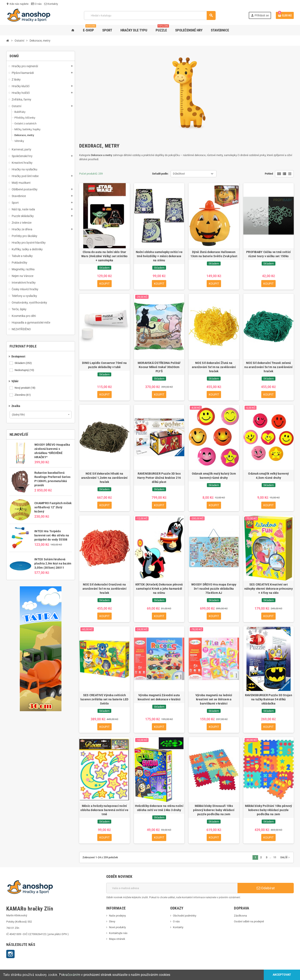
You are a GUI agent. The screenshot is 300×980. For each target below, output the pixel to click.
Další (285, 857)
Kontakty (51, 4)
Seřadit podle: (160, 174)
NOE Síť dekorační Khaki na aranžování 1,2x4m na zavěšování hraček (104, 478)
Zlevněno (23, 395)
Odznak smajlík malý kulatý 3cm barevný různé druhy (214, 476)
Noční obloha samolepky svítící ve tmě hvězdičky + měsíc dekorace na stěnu (159, 256)
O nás (36, 4)
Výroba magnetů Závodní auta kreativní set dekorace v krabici (159, 697)
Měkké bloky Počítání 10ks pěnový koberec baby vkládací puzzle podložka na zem (269, 810)
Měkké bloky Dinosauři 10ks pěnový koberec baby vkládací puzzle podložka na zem (214, 810)
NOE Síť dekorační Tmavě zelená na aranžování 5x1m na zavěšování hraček (268, 367)
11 (275, 857)
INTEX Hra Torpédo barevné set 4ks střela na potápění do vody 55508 (52, 535)
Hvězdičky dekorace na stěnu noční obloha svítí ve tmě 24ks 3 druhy (159, 808)
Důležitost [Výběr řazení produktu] (179, 174)
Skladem (24, 363)
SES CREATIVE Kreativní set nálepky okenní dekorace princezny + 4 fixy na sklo (269, 589)
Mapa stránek (117, 939)
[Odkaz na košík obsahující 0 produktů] (285, 15)
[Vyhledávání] (150, 16)
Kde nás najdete (17, 4)
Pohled (269, 174)
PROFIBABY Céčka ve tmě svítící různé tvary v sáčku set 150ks (268, 254)
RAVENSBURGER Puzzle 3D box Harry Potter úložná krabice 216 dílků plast (159, 478)
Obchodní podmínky (185, 916)
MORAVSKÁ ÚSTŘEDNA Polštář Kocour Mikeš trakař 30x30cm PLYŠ (159, 367)
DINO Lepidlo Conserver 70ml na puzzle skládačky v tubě (104, 365)
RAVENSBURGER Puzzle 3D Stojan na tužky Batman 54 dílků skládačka (269, 699)
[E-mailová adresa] (172, 888)
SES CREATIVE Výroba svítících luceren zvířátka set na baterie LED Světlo (104, 699)
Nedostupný (25, 370)
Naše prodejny (117, 916)
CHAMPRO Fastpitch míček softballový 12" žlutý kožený (53, 507)
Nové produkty (117, 927)
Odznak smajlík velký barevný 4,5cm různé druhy (268, 476)
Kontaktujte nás (118, 933)
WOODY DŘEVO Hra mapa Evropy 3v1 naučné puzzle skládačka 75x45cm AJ (214, 589)
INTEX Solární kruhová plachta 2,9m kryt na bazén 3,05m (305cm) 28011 (53, 563)
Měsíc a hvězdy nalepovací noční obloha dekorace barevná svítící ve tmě (104, 810)
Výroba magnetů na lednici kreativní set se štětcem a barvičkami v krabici (214, 699)
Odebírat (266, 888)
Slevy (112, 921)
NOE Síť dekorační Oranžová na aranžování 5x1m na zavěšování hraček (104, 589)
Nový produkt (25, 388)
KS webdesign (71, 975)
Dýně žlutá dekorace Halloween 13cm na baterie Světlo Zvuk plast (214, 254)
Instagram (10, 954)
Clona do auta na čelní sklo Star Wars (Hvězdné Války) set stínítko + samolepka (104, 256)
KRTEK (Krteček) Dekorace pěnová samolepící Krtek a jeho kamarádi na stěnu (159, 589)
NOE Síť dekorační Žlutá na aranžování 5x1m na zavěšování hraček (214, 367)
